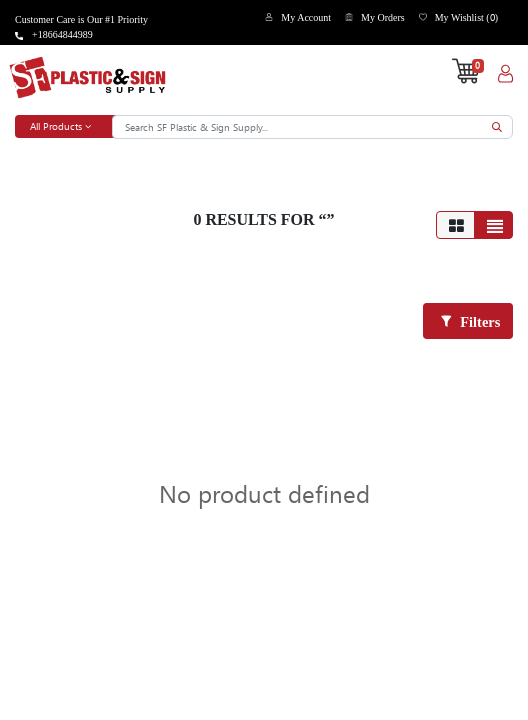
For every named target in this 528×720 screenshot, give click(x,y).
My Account (306, 17)
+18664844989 (62, 34)
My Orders (383, 17)
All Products (60, 126)
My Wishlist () (466, 17)
